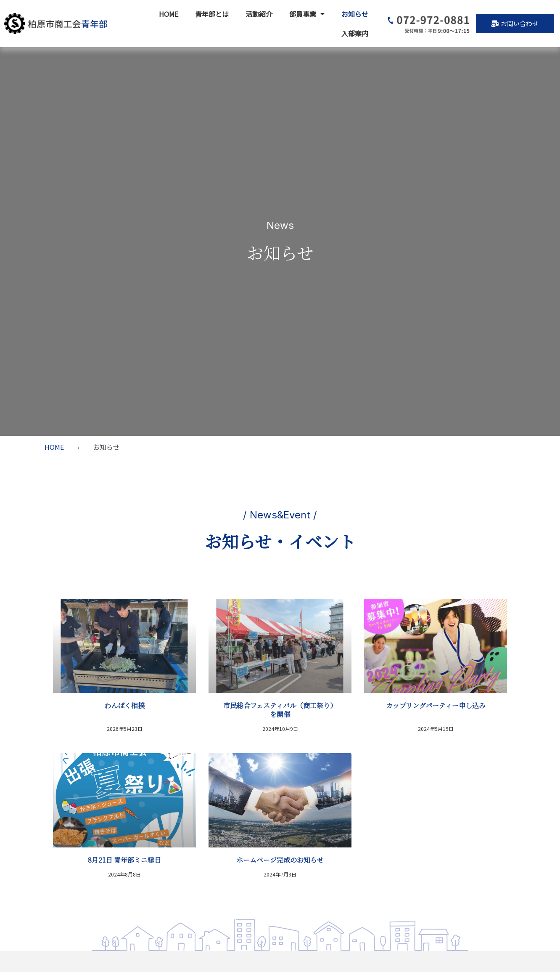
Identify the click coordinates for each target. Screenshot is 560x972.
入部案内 (355, 33)
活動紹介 (259, 14)
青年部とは (212, 14)
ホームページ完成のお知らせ (280, 860)
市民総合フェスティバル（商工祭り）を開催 (280, 710)
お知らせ (355, 14)
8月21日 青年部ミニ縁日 (124, 860)
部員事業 (307, 14)
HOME (169, 14)
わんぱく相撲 (124, 705)
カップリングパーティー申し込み (436, 705)
